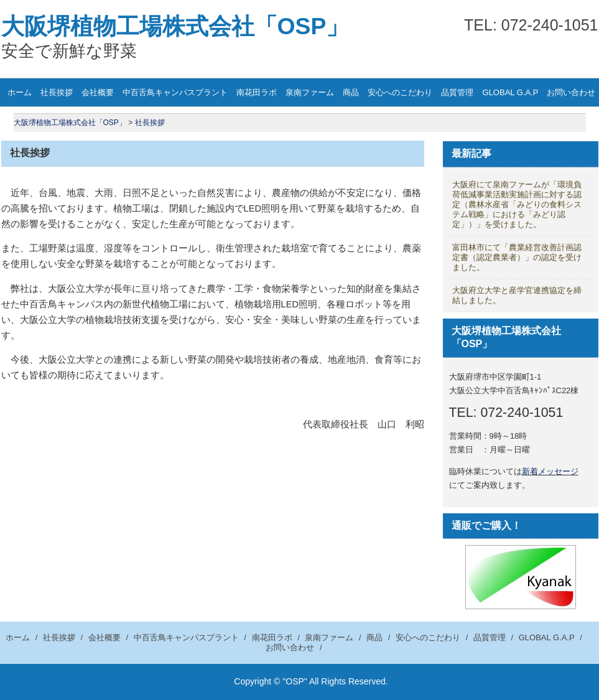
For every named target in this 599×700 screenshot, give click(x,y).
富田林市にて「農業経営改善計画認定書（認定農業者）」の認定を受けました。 (517, 257)
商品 (351, 92)
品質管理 (457, 92)
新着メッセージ (550, 471)
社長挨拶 (57, 92)
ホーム (20, 92)
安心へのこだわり (400, 92)
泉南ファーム (310, 92)
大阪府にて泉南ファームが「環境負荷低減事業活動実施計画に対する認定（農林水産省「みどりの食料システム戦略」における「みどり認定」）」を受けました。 (517, 204)
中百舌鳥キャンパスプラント (175, 92)
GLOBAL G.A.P (511, 92)
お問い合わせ (290, 647)
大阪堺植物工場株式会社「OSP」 (175, 26)
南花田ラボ (257, 92)
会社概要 (98, 92)
